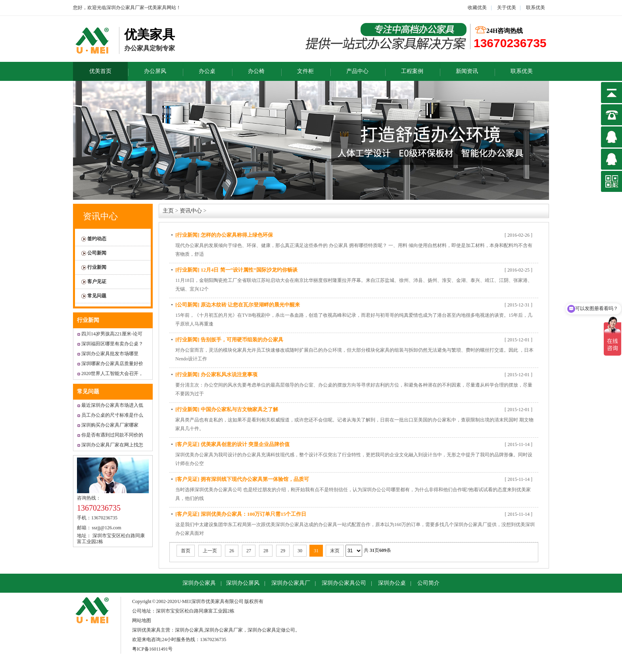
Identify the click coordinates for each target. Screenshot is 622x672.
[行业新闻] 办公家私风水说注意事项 (216, 374)
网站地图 (142, 620)
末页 (335, 551)
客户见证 (97, 281)
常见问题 (97, 296)
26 (232, 551)
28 (266, 551)
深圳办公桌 (392, 583)
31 (316, 551)
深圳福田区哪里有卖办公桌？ (112, 344)
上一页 (210, 551)
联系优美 (536, 8)
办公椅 (256, 71)
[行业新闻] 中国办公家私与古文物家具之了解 (227, 409)
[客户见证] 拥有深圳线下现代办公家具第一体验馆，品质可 (242, 479)
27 (249, 551)
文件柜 (305, 71)
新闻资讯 (467, 71)
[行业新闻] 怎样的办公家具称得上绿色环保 (224, 235)
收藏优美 (477, 8)
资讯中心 (100, 216)
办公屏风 (155, 71)
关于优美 (506, 8)
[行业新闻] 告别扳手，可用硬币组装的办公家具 (229, 340)
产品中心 (357, 71)
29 (283, 551)
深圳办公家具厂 (291, 583)
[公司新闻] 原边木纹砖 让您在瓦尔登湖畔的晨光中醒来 (238, 305)
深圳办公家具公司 (344, 583)
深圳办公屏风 (243, 583)
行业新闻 (97, 267)
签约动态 (97, 239)
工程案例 (412, 71)
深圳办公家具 (199, 583)
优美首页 (100, 71)
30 (300, 551)
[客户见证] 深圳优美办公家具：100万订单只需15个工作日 (241, 514)
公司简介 (428, 583)
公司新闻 (97, 253)
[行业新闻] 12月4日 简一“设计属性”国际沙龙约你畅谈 (236, 270)
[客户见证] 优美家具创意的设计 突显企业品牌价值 (232, 444)
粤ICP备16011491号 (152, 649)
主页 (168, 211)
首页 (186, 551)
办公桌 (207, 71)
